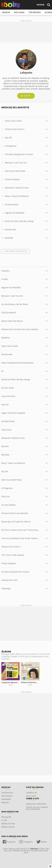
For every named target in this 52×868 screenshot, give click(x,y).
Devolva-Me (11, 230)
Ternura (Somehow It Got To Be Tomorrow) (21, 538)
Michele (5, 446)
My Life (8, 138)
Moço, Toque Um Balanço (17, 196)
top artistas (35, 12)
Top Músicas (7, 793)
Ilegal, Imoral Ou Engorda (13, 413)
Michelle (9, 238)
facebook (11, 842)
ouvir (27, 96)
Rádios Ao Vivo (8, 824)
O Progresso (11, 146)
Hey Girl (5, 405)
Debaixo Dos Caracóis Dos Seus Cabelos (20, 329)
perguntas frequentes (36, 804)
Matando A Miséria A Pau (17, 188)
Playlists (5, 802)
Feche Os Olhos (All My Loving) (19, 221)
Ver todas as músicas (16, 251)
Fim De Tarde (8, 388)
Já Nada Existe (12, 204)
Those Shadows (12, 179)
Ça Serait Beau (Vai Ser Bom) (15, 304)
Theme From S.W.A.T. (15, 129)
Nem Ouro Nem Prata (15, 171)
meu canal (19, 12)
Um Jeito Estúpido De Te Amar (19, 154)
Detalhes (5, 338)
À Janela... (6, 271)
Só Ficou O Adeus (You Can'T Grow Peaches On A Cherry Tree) (21, 530)
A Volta (5, 279)
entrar (41, 5)
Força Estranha (8, 396)
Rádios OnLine (8, 827)
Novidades (6, 799)
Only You (6, 496)
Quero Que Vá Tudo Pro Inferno (16, 522)
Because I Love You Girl (16, 163)
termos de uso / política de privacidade (37, 808)
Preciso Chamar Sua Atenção (15, 513)
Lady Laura (6, 430)
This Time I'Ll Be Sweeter (13, 555)
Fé (2, 371)
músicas (6, 12)
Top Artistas (7, 796)
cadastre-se (31, 793)
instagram (28, 842)
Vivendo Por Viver (9, 580)
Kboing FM (6, 817)
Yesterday (6, 588)
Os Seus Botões (9, 505)
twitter (44, 842)
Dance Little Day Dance (12, 321)
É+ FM (4, 820)
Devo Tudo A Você (13, 121)
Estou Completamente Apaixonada (17, 363)
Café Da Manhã (9, 313)
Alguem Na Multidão (15, 213)
